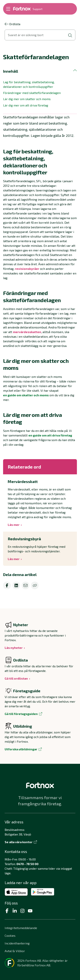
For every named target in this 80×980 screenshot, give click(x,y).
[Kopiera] (35, 585)
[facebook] (7, 585)
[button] (40, 71)
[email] (26, 585)
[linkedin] (16, 585)
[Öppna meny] (8, 9)
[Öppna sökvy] (40, 35)
